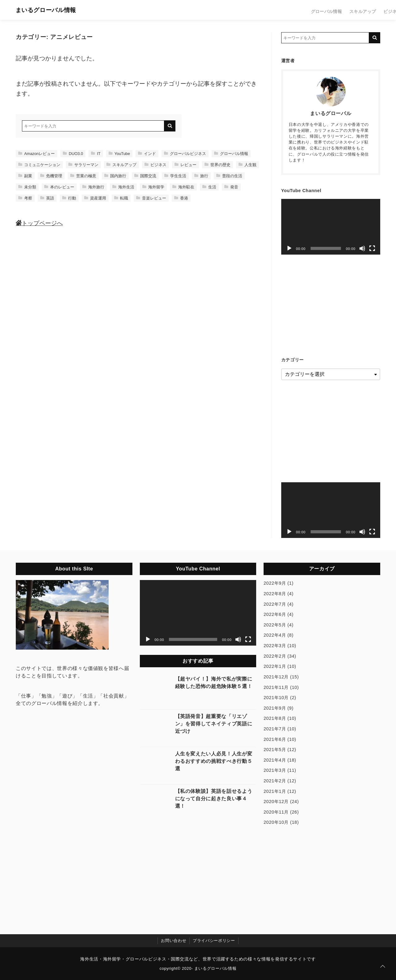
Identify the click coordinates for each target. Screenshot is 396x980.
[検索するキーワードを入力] (93, 126)
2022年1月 (275, 666)
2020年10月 (276, 822)
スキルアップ (287, 10)
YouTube (119, 154)
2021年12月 (276, 677)
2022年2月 (275, 656)
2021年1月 (275, 791)
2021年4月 (275, 760)
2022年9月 (275, 583)
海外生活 (123, 187)
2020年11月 (276, 812)
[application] (331, 227)
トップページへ (39, 223)
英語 (47, 198)
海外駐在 (183, 187)
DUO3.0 (73, 154)
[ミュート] (362, 248)
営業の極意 (83, 176)
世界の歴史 (217, 165)
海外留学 (153, 187)
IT (96, 154)
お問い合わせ (174, 941)
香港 (181, 198)
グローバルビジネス (185, 154)
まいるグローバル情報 (52, 10)
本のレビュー (59, 187)
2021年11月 (276, 687)
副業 (25, 176)
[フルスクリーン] (372, 248)
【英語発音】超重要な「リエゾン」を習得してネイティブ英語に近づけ (214, 724)
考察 (25, 198)
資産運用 (95, 198)
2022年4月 (275, 635)
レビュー (338, 10)
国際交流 (145, 176)
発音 (231, 187)
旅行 (358, 10)
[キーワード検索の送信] (170, 126)
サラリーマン (83, 165)
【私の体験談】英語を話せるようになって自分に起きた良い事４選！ (214, 799)
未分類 (27, 187)
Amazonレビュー (37, 154)
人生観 (247, 165)
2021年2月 (275, 781)
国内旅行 (115, 176)
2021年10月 (276, 698)
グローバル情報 (254, 10)
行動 (69, 198)
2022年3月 (275, 646)
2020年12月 (276, 802)
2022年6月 (275, 614)
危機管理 (51, 176)
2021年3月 (275, 770)
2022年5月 (275, 625)
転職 (121, 198)
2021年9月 (275, 708)
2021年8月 (275, 718)
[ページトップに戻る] (383, 967)
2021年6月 (275, 739)
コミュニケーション (39, 165)
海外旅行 (93, 187)
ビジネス (315, 10)
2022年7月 (275, 604)
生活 (373, 10)
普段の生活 (229, 176)
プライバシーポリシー (214, 941)
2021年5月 (275, 750)
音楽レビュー (151, 198)
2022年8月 (275, 594)
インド (147, 154)
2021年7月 (275, 729)
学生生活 (175, 176)
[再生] (289, 248)
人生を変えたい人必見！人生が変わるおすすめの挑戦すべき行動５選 (214, 761)
